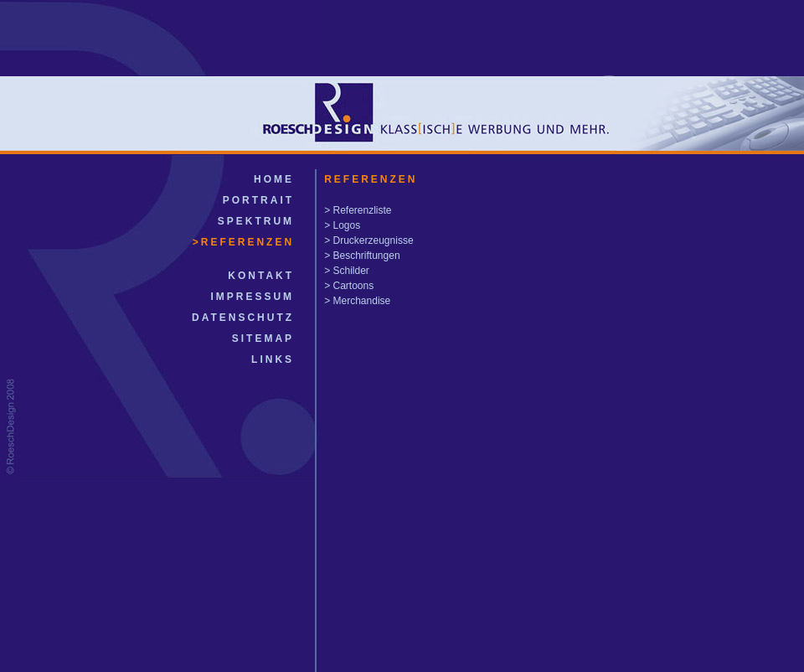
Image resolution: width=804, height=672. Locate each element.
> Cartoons (349, 286)
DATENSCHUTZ (243, 318)
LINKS (273, 359)
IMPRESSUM (252, 297)
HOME (274, 179)
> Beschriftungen (362, 256)
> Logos (342, 225)
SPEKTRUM (256, 221)
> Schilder (347, 271)
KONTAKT (261, 276)
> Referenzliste (358, 210)
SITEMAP (263, 339)
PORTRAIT (258, 200)
